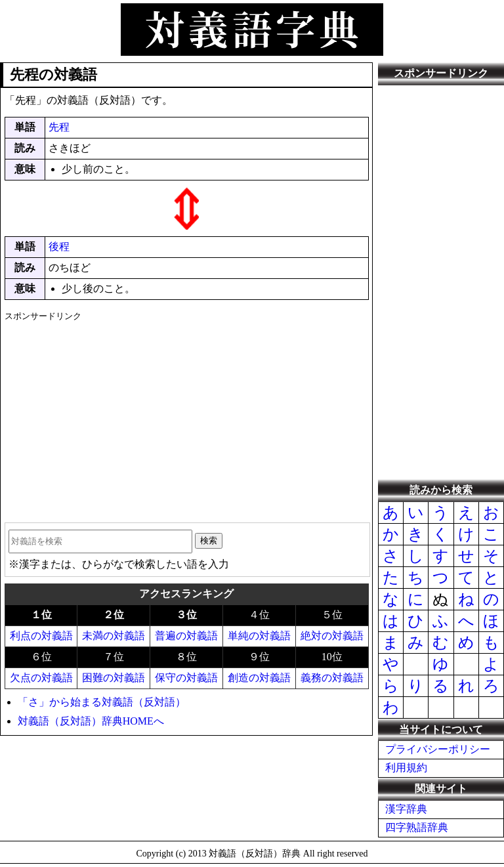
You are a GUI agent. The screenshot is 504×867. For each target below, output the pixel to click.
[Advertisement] (187, 417)
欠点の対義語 (41, 678)
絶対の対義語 (332, 636)
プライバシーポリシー (438, 749)
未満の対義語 (114, 636)
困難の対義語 (114, 678)
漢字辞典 (406, 809)
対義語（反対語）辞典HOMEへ (91, 721)
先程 (59, 127)
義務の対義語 (332, 678)
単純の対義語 (259, 636)
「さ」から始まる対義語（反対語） (102, 702)
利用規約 (406, 768)
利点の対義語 (41, 636)
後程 (59, 246)
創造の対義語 (259, 678)
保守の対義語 (186, 678)
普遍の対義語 (186, 636)
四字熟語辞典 (417, 827)
